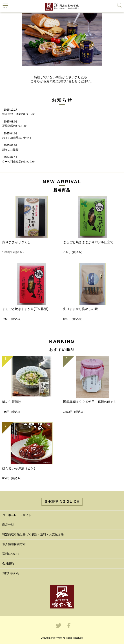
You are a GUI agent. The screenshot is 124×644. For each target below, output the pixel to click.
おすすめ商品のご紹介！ (17, 138)
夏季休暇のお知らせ (14, 126)
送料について (11, 554)
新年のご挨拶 (10, 150)
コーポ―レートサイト (17, 515)
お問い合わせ (11, 573)
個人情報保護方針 (14, 544)
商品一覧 (8, 525)
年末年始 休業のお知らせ (18, 114)
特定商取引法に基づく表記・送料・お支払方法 (33, 534)
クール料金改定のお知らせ (18, 162)
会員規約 (8, 563)
